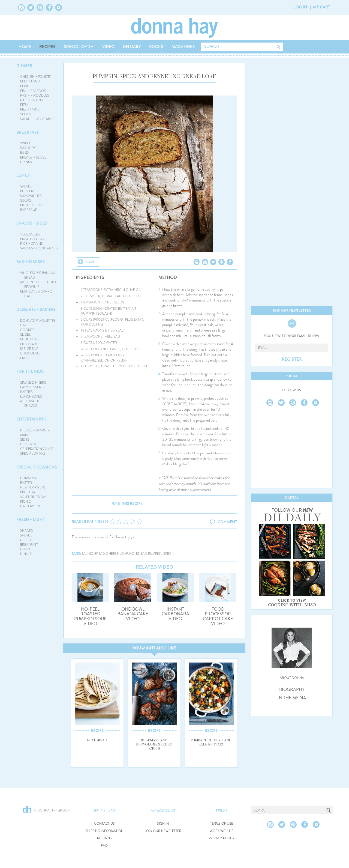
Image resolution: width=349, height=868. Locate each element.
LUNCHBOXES (31, 396)
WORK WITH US (222, 831)
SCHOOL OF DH (79, 47)
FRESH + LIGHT (31, 520)
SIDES (25, 440)
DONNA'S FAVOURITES (38, 321)
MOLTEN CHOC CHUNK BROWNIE (38, 284)
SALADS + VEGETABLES (38, 119)
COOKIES (27, 330)
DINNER (24, 66)
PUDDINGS (29, 339)
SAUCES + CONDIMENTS (39, 248)
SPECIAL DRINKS (33, 454)
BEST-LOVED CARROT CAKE (37, 294)
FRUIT (25, 358)
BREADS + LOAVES (34, 239)
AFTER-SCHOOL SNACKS (33, 403)
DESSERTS (28, 444)
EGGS (25, 153)
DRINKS (26, 162)
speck (168, 554)
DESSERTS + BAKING (36, 309)
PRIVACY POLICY (222, 838)
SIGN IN (163, 824)
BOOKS (156, 47)
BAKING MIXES (31, 262)
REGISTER (292, 359)
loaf (124, 554)
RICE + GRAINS (31, 100)
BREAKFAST (28, 132)
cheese (112, 554)
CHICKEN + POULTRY (36, 77)
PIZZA (24, 105)
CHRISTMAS (29, 478)
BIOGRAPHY (292, 690)
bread (100, 554)
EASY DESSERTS (32, 387)
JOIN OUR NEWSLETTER (163, 831)
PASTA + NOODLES (35, 96)
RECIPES (47, 47)
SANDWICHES (31, 196)
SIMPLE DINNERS (33, 383)
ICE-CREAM (29, 349)
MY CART (322, 7)
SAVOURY (28, 148)
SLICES (25, 335)
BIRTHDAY (28, 492)
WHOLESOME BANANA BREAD (38, 275)
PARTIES (26, 392)
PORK (25, 86)
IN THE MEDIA (292, 698)
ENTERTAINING (31, 419)
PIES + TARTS (30, 109)
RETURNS (104, 838)
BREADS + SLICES (33, 157)
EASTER (26, 483)
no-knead (138, 554)
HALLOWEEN (30, 506)
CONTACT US (104, 824)
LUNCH (24, 175)
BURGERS (28, 191)
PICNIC (26, 502)
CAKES (25, 325)
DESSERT (27, 540)
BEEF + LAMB (30, 81)
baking (87, 554)
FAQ (104, 846)
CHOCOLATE (30, 353)
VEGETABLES (30, 234)
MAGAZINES (183, 47)
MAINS (25, 435)
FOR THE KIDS (30, 371)
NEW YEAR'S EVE (33, 487)
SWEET (25, 143)
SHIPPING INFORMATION (104, 831)
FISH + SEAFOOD (33, 91)
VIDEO (108, 47)
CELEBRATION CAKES (37, 449)
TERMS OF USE (222, 824)
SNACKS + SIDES (32, 223)
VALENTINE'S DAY (34, 497)
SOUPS (26, 114)
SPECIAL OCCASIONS (37, 467)
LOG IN (300, 7)
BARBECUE (29, 210)
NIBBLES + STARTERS (36, 430)
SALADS (26, 186)
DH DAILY (132, 47)
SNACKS (27, 530)
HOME (25, 47)
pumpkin (155, 554)
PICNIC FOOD (31, 205)
